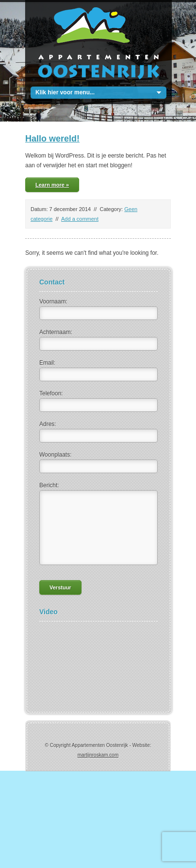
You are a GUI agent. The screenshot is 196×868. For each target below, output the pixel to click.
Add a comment (80, 219)
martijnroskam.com (98, 755)
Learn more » (52, 185)
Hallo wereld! (52, 139)
